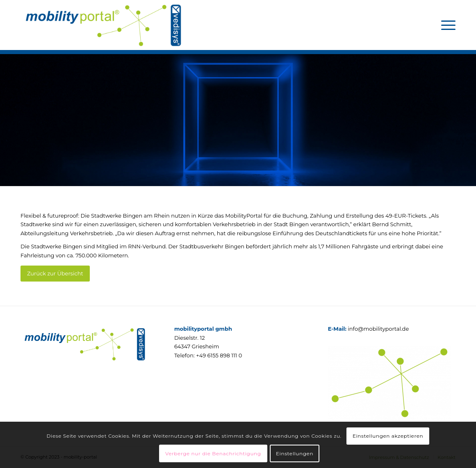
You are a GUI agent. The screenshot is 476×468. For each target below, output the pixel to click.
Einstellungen (295, 453)
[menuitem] (446, 25)
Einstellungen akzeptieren (388, 436)
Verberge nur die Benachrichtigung (213, 453)
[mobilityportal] (103, 25)
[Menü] (446, 25)
